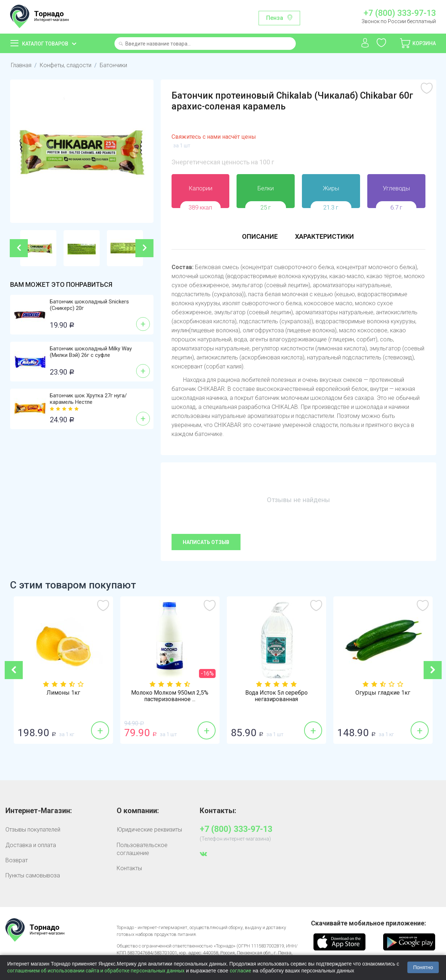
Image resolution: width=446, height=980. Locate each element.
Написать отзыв (206, 542)
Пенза (275, 18)
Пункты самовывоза (33, 875)
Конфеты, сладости (66, 65)
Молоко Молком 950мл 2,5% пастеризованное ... (170, 696)
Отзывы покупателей (33, 830)
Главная (21, 65)
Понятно (423, 967)
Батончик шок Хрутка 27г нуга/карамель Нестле (88, 399)
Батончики (113, 65)
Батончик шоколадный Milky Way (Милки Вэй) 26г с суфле (91, 352)
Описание (260, 236)
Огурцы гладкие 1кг (383, 693)
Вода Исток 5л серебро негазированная (276, 696)
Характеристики (324, 236)
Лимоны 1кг (63, 693)
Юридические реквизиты (149, 830)
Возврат (17, 860)
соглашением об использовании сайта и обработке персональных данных (96, 971)
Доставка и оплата (31, 845)
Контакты (129, 868)
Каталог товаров (45, 44)
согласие (241, 971)
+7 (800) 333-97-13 (400, 13)
